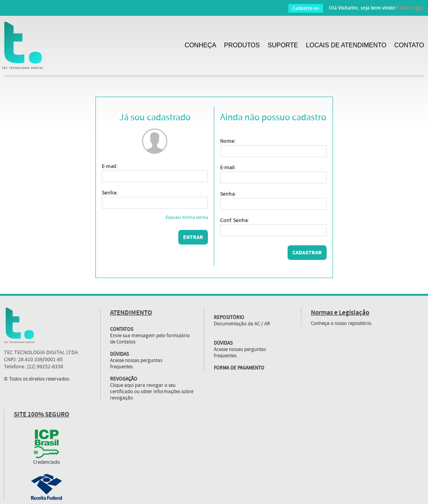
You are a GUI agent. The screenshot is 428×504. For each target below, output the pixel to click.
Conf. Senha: (235, 220)
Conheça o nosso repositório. (342, 324)
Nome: (228, 141)
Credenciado (47, 463)
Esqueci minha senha (187, 218)
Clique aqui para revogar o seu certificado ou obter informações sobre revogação (152, 392)
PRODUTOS (242, 45)
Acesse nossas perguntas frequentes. (136, 364)
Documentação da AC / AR (242, 324)
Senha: (110, 193)
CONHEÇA (200, 45)
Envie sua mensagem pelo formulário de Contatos (150, 339)
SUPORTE (283, 45)
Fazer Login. (410, 8)
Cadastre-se (306, 8)
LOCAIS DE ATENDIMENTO (346, 45)
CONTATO (409, 45)
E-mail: (110, 166)
